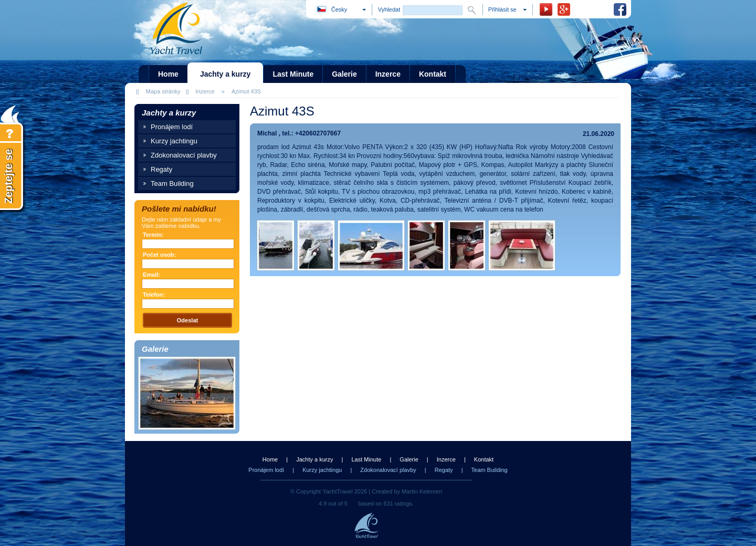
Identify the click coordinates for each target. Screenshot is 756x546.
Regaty (161, 169)
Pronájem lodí (172, 127)
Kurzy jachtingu (174, 141)
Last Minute (366, 459)
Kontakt (484, 459)
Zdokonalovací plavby (184, 155)
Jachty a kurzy (314, 459)
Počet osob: (159, 255)
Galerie (409, 459)
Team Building (172, 183)
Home (270, 459)
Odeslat (187, 320)
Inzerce (205, 91)
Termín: (153, 235)
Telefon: (154, 295)
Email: (151, 275)
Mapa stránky (163, 91)
